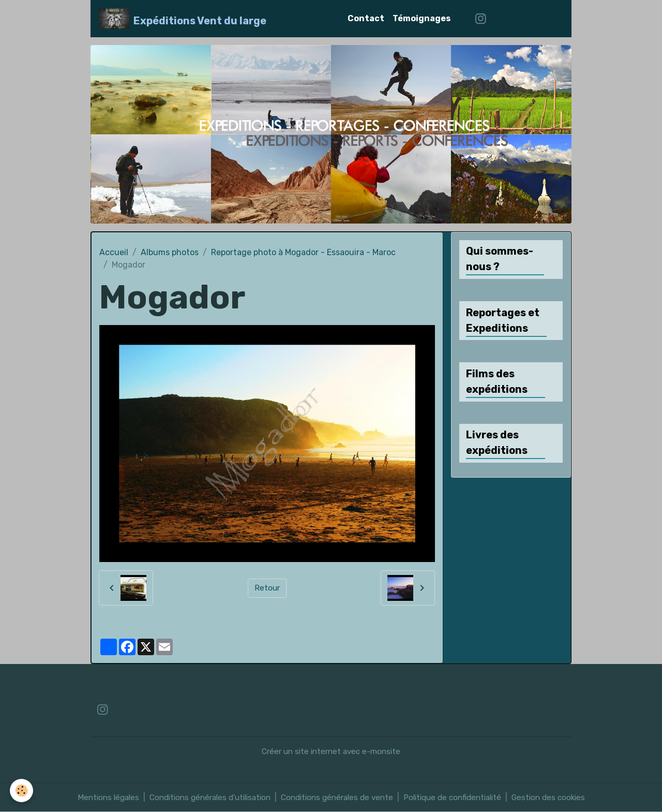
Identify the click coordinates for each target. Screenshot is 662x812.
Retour (267, 588)
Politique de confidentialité (461, 797)
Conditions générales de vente (338, 797)
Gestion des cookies (562, 797)
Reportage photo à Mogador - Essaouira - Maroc (303, 252)
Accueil (114, 252)
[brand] (183, 19)
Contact (366, 18)
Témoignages (422, 18)
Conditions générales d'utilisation (202, 797)
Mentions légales (94, 797)
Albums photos (170, 252)
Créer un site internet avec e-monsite (331, 751)
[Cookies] (22, 791)
